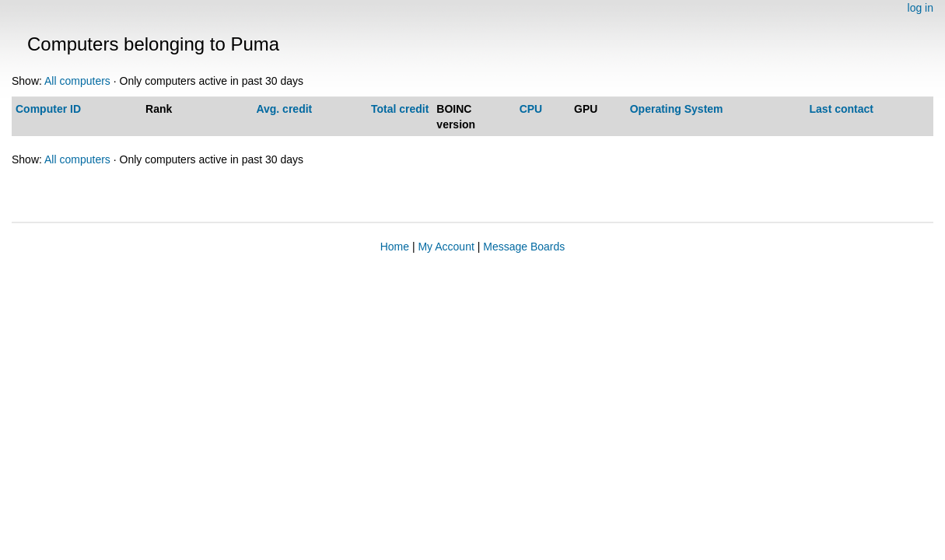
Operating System (677, 109)
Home (395, 247)
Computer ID (48, 109)
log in (920, 8)
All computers (77, 81)
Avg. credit (284, 109)
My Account (446, 247)
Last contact (842, 109)
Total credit (400, 109)
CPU (531, 109)
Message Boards (524, 247)
